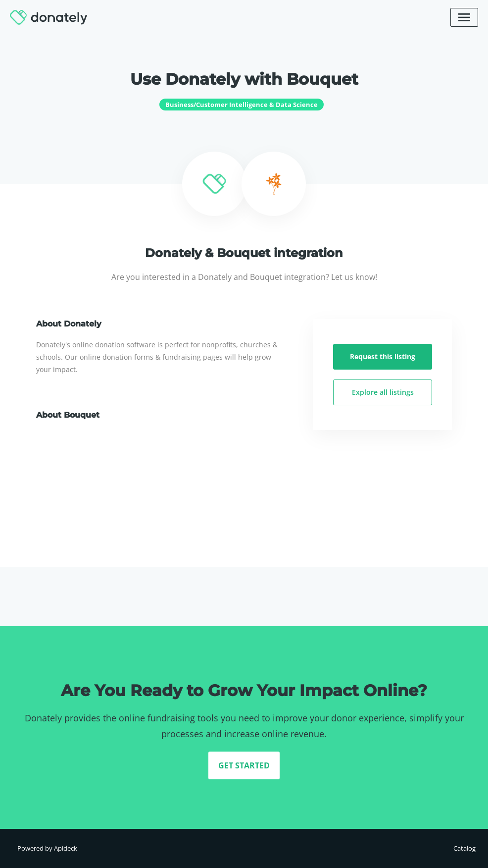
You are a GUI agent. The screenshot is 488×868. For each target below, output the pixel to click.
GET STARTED (244, 765)
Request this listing (383, 356)
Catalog (464, 848)
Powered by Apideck (47, 848)
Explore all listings (383, 392)
